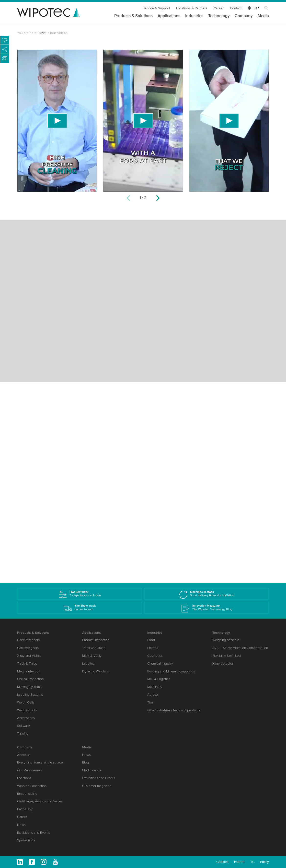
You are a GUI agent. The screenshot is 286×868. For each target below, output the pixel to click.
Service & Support (156, 8)
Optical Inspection (30, 679)
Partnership (25, 809)
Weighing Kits (27, 710)
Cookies (222, 862)
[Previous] (128, 199)
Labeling (88, 663)
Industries (194, 16)
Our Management (30, 770)
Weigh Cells (26, 702)
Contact (236, 8)
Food (151, 640)
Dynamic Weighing (96, 671)
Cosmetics (155, 656)
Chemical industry (160, 663)
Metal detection (29, 671)
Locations (24, 778)
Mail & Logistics (159, 679)
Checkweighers (28, 640)
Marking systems (29, 687)
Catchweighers (28, 648)
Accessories (26, 718)
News (21, 825)
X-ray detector (223, 663)
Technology (219, 16)
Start (42, 33)
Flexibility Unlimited (227, 656)
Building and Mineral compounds (171, 671)
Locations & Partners (192, 8)
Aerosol (153, 695)
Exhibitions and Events (34, 833)
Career (219, 8)
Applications (169, 16)
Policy (264, 862)
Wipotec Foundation (32, 786)
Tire (150, 702)
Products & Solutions (133, 16)
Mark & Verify (92, 656)
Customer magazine (97, 786)
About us (24, 755)
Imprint (239, 862)
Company (244, 16)
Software (23, 726)
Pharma (153, 648)
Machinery (155, 687)
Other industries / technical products (174, 710)
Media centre (92, 770)
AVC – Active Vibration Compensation (240, 648)
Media (263, 16)
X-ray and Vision (29, 656)
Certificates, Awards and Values (40, 801)
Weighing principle (226, 640)
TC (252, 862)
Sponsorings (26, 840)
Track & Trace (27, 663)
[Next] (158, 199)
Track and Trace (94, 648)
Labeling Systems (30, 695)
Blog (86, 762)
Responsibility (27, 794)
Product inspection (96, 640)
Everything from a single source (40, 762)
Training (23, 733)
